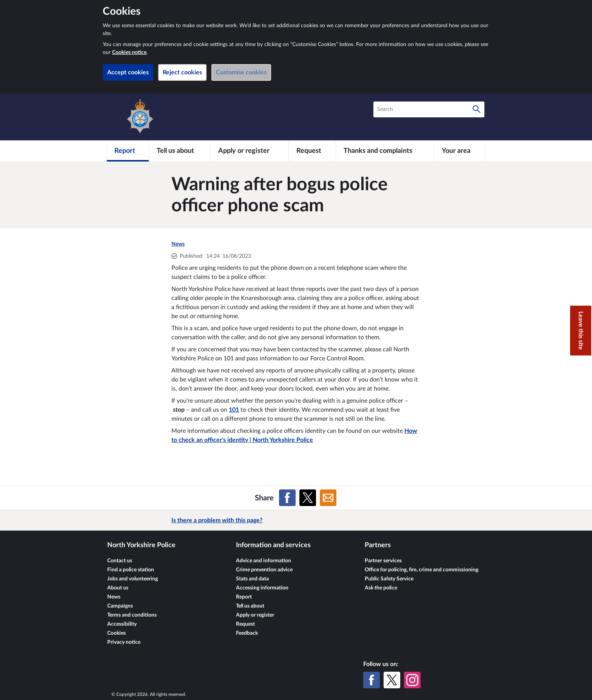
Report (244, 597)
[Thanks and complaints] (385, 151)
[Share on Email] (328, 498)
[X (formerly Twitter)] (392, 680)
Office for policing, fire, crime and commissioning (422, 570)
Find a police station (131, 570)
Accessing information (262, 588)
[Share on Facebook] (287, 498)
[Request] (312, 151)
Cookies (116, 633)
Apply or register (255, 615)
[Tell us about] (180, 151)
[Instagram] (412, 680)
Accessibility (122, 624)
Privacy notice (124, 642)
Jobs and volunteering (133, 579)
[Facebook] (372, 680)
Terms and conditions (132, 615)
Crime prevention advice (264, 570)
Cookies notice (129, 52)
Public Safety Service (389, 579)
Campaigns (120, 606)
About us (118, 588)
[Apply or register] (249, 151)
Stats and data (252, 579)
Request (245, 624)
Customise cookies (241, 72)
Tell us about (250, 606)
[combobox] (429, 109)
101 (234, 410)
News (178, 244)
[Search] (476, 109)
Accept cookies (128, 72)
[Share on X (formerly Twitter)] (308, 498)
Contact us (120, 561)
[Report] (128, 151)
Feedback (247, 633)
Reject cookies (182, 72)
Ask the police (381, 588)
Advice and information (264, 561)
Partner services (383, 561)
